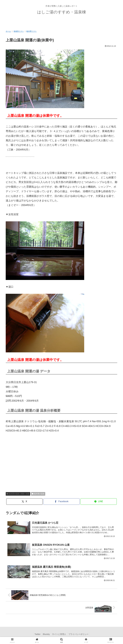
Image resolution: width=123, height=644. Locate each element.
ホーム (8, 31)
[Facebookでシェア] (61, 502)
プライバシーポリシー (79, 635)
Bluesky (46, 635)
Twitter (36, 635)
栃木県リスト (32, 31)
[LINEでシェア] (99, 502)
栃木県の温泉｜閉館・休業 (18, 494)
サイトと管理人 (60, 635)
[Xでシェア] (24, 502)
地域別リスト (19, 31)
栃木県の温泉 (38, 494)
